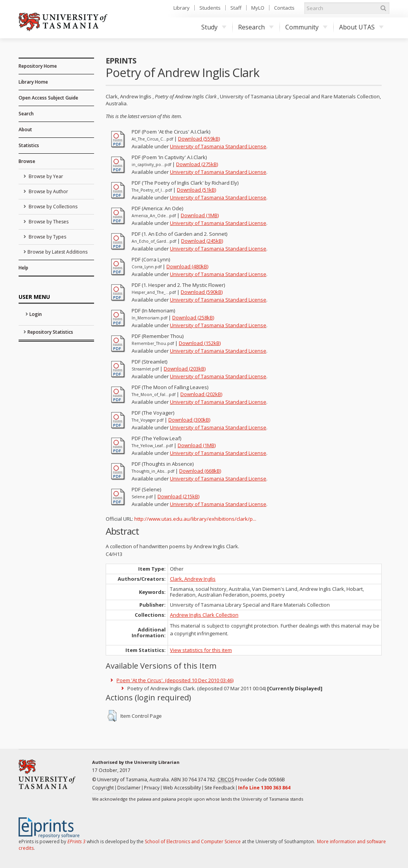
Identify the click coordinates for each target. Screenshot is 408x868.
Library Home (33, 82)
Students (210, 8)
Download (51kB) (196, 190)
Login (36, 314)
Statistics (29, 145)
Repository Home (38, 66)
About (25, 130)
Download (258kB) (193, 317)
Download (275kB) (197, 164)
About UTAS (361, 27)
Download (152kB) (200, 343)
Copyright (103, 788)
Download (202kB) (201, 394)
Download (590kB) (202, 292)
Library (182, 8)
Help (23, 268)
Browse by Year (45, 176)
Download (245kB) (202, 241)
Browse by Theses (48, 222)
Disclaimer (129, 788)
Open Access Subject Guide (48, 98)
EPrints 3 (76, 841)
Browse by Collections (52, 207)
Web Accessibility (182, 788)
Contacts (284, 8)
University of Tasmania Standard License (218, 146)
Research (256, 27)
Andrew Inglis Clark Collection (204, 615)
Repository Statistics (50, 332)
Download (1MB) (200, 215)
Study (214, 27)
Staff (236, 8)
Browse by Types (47, 237)
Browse (27, 161)
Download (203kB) (185, 369)
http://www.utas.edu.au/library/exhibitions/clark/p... (195, 519)
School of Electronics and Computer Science (193, 841)
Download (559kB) (199, 139)
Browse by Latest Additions (57, 252)
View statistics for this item (201, 650)
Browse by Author (48, 191)
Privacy (152, 788)
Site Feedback (219, 788)
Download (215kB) (178, 496)
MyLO (258, 8)
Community (306, 27)
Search (26, 114)
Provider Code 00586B (251, 780)
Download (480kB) (187, 266)
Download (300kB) (189, 420)
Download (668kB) (200, 471)
